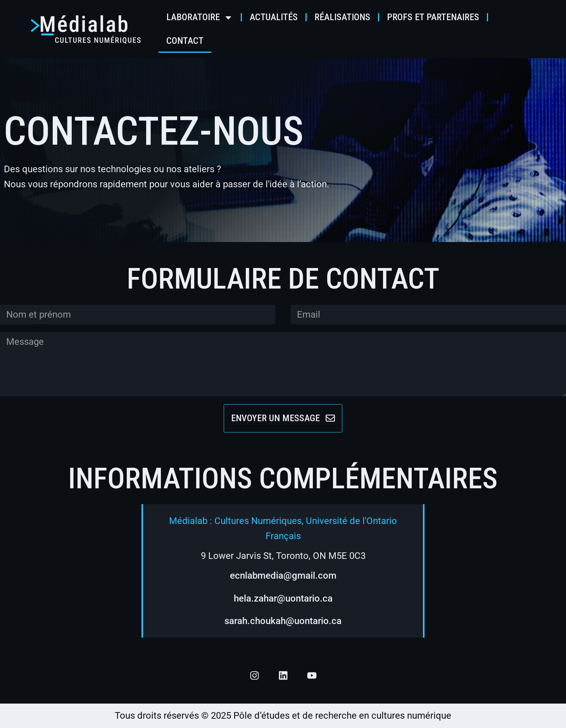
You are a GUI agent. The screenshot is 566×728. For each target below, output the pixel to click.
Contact (185, 41)
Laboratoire (200, 17)
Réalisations (342, 17)
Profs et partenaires (433, 17)
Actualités (274, 17)
